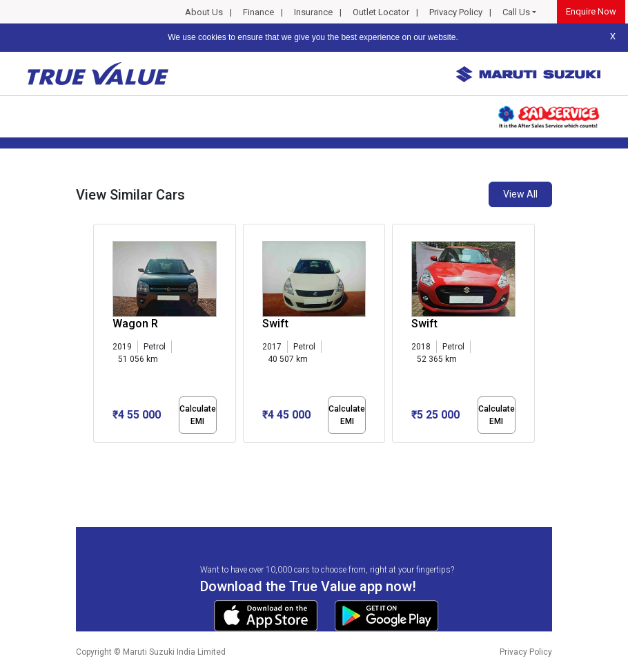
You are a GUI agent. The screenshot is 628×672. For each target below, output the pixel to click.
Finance (258, 12)
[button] (97, 454)
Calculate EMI (198, 415)
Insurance (313, 12)
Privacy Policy (456, 12)
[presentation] (100, 336)
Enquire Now (591, 11)
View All (520, 194)
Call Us (516, 12)
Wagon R (135, 324)
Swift (275, 324)
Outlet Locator (381, 12)
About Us (204, 12)
